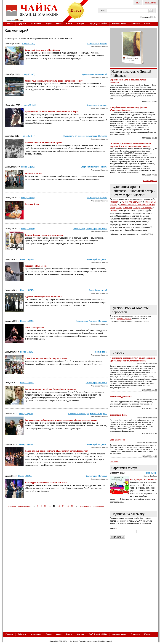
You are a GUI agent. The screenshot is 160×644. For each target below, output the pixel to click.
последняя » (99, 506)
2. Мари (137, 208)
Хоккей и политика (34, 173)
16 (72, 506)
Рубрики (22, 24)
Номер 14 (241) (26, 414)
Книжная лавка (119, 24)
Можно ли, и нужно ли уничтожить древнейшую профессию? (54, 81)
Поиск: (103, 10)
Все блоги (114, 462)
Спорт (83, 167)
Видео (49, 24)
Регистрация (150, 3)
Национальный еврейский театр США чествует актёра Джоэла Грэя (57, 451)
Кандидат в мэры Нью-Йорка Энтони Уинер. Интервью (51, 389)
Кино (105, 414)
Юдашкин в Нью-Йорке (36, 266)
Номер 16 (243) (28, 167)
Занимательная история (74, 136)
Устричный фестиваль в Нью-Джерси (43, 50)
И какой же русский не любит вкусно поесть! (46, 358)
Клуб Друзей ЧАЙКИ (98, 24)
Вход (138, 3)
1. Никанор (128, 208)
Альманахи (36, 24)
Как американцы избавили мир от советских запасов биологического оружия (61, 420)
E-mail (113, 528)
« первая (12, 506)
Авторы (80, 24)
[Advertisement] (81, 608)
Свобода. (114, 210)
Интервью (103, 229)
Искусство (103, 136)
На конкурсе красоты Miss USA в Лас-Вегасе (46, 483)
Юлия (147, 24)
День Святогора (117, 440)
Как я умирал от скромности (143, 479)
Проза (147, 473)
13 (59, 506)
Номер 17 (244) (28, 136)
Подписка (135, 24)
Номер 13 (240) (25, 476)
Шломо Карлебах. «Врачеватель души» (44, 143)
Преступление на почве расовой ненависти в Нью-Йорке (52, 112)
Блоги (69, 24)
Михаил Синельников (147, 364)
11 (49, 506)
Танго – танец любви (35, 328)
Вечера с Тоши (32, 204)
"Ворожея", (115, 202)
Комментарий (93, 44)
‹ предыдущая (24, 506)
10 (45, 506)
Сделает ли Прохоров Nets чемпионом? (44, 297)
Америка (103, 44)
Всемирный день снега (121, 397)
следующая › (85, 506)
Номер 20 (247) (28, 44)
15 (68, 506)
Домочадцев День (118, 415)
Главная (9, 24)
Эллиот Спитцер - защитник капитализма (44, 235)
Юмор (154, 473)
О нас (59, 24)
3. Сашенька (147, 208)
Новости (104, 167)
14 (63, 506)
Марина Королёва (124, 319)
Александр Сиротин (99, 47)
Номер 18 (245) (30, 105)
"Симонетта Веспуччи (131, 202)
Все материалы (150, 181)
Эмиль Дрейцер (150, 476)
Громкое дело (88, 74)
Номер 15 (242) (27, 259)
